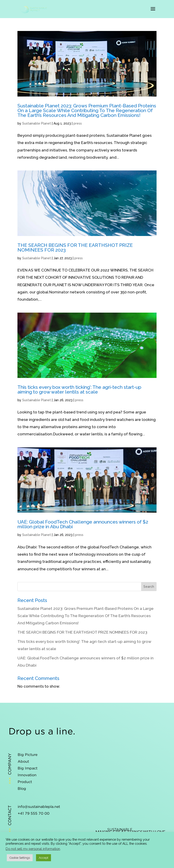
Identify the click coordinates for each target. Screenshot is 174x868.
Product (25, 782)
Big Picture (28, 755)
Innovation (27, 775)
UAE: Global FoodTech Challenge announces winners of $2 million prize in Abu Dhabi (83, 524)
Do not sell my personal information (33, 849)
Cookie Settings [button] (20, 858)
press (78, 123)
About (23, 761)
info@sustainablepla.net (39, 807)
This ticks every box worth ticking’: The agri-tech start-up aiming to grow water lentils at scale (79, 389)
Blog (22, 788)
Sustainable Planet (37, 123)
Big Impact (28, 768)
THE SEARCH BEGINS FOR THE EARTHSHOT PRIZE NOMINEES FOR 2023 (75, 248)
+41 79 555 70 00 (34, 813)
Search (149, 587)
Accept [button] (43, 858)
